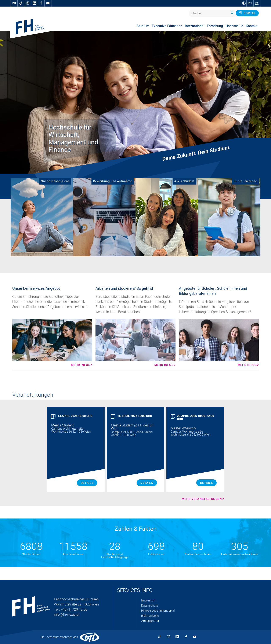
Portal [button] (247, 13)
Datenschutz (150, 605)
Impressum (149, 600)
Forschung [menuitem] (215, 26)
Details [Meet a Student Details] (87, 483)
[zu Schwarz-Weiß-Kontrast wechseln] (244, 3)
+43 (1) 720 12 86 (74, 609)
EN (250, 3)
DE (257, 3)
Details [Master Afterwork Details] (206, 483)
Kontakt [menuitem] (252, 26)
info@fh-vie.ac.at (67, 614)
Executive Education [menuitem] (167, 26)
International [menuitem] (195, 26)
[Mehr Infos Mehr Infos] (52, 343)
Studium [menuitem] (143, 26)
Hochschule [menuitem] (234, 26)
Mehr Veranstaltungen (202, 499)
